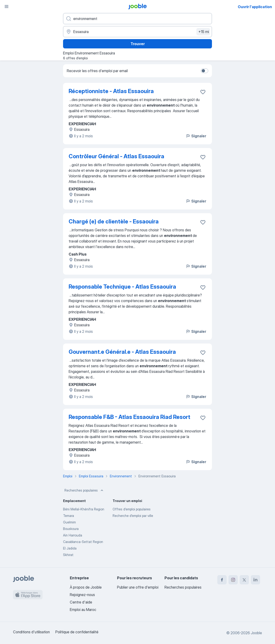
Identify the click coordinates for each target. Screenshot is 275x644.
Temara (69, 516)
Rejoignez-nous (82, 595)
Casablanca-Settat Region (83, 542)
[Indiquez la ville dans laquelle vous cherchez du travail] (137, 32)
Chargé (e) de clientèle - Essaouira (114, 221)
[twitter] (244, 580)
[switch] (205, 71)
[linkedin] (255, 580)
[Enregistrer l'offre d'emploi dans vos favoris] (203, 92)
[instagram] (233, 580)
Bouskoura (71, 529)
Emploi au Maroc (83, 610)
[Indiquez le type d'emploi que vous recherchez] (137, 19)
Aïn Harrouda (73, 535)
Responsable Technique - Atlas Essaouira (122, 287)
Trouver (138, 44)
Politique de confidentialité (77, 632)
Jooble (256, 633)
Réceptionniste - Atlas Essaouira (111, 91)
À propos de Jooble (86, 587)
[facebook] (222, 580)
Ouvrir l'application (255, 7)
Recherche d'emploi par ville (133, 516)
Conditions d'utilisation (31, 632)
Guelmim (69, 522)
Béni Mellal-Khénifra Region (84, 509)
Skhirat (68, 555)
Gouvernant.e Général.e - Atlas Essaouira (122, 352)
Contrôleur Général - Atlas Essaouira (116, 156)
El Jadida (70, 548)
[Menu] (7, 7)
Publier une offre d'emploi (138, 587)
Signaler (196, 136)
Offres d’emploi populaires (132, 509)
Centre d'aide (81, 602)
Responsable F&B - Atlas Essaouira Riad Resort (129, 417)
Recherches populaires (84, 490)
